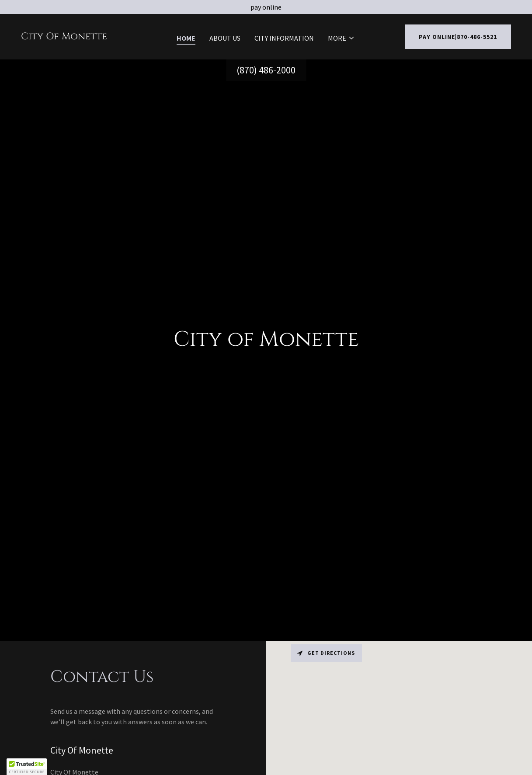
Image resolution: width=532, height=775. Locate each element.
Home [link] (186, 38)
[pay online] (266, 7)
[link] (64, 37)
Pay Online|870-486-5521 (458, 37)
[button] (341, 38)
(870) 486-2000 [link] (266, 70)
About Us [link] (225, 38)
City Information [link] (284, 38)
